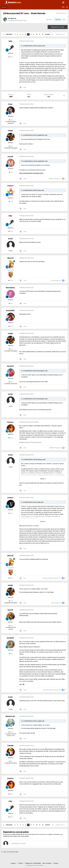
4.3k (11, 626)
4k (11, 761)
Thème (21, 863)
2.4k (11, 146)
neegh (10, 131)
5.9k (11, 303)
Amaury (10, 422)
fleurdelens (10, 288)
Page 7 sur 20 (60, 34)
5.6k (11, 201)
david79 (10, 366)
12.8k (11, 732)
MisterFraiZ (10, 716)
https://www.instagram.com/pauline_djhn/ (31, 173)
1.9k (11, 120)
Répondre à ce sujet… (19, 843)
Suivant (48, 34)
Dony (10, 104)
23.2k (11, 326)
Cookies (56, 863)
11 (40, 34)
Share (49, 19)
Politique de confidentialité (33, 863)
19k (11, 654)
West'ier (13, 18)
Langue (14, 863)
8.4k (11, 382)
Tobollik (10, 746)
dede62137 (41, 135)
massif (10, 157)
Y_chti (52, 280)
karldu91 (52, 448)
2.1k (11, 172)
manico (40, 46)
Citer (25, 87)
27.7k (11, 513)
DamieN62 (10, 310)
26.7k (11, 57)
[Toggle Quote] (22, 46)
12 (43, 34)
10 (37, 34)
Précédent (9, 34)
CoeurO (10, 186)
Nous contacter (47, 863)
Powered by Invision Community (34, 865)
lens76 (10, 610)
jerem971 (51, 179)
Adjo (10, 41)
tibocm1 (10, 258)
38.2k (11, 280)
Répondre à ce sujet (58, 27)
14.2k (11, 438)
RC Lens (24, 20)
